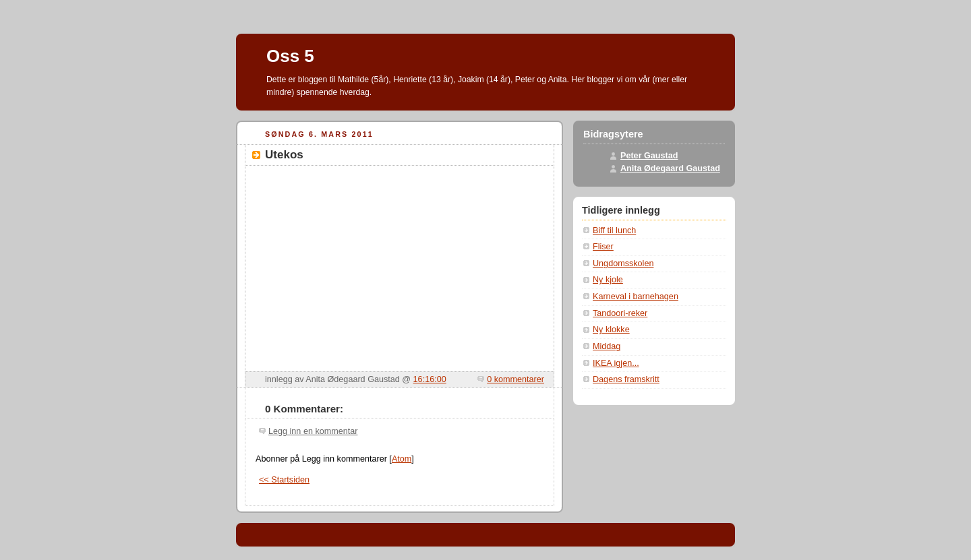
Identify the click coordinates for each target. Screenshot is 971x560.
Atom (402, 459)
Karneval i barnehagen (636, 297)
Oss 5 (290, 56)
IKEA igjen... (616, 363)
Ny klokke (611, 330)
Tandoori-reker (620, 313)
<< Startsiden (284, 480)
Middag (607, 346)
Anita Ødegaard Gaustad (670, 168)
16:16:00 (430, 379)
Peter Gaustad (649, 156)
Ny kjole (608, 280)
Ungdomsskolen (623, 263)
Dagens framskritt (626, 379)
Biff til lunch (614, 230)
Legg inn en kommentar (313, 431)
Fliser (603, 247)
